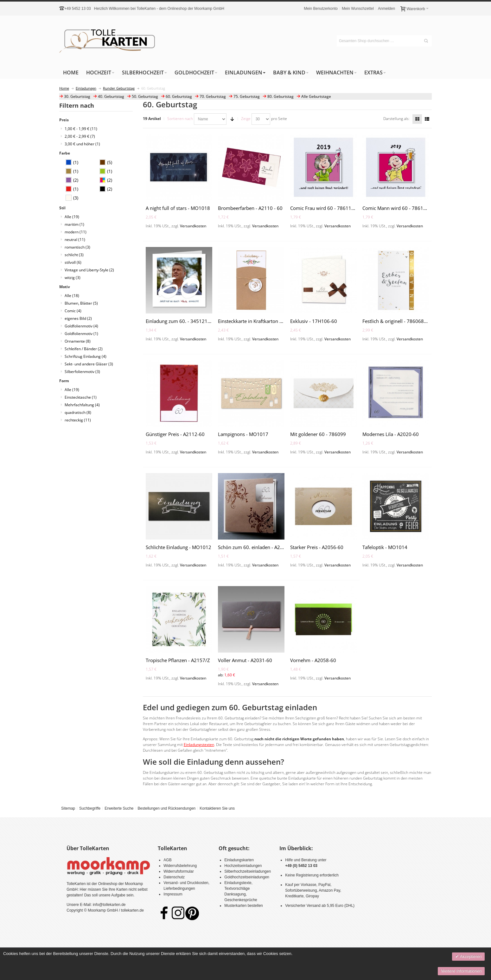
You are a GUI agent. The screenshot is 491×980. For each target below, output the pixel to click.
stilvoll (73, 262)
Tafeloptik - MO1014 (385, 547)
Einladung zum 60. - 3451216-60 (182, 321)
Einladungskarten (239, 860)
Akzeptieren (470, 956)
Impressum (173, 894)
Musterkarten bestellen (243, 906)
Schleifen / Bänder (84, 349)
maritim (74, 224)
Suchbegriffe (90, 808)
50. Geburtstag (145, 96)
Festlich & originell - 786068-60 (397, 321)
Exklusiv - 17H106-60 (314, 321)
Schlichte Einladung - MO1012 (179, 547)
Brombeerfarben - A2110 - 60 (250, 208)
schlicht (74, 255)
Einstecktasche (81, 397)
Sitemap (68, 808)
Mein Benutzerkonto (321, 9)
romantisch (77, 247)
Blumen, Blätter (81, 303)
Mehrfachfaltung (82, 405)
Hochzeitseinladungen (243, 866)
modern (76, 232)
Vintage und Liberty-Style (89, 270)
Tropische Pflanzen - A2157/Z (178, 660)
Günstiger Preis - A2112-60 (175, 434)
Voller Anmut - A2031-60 (245, 660)
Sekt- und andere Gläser (89, 364)
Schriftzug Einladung (86, 356)
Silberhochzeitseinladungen (248, 871)
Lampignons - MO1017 (243, 434)
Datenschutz (174, 877)
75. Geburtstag (247, 96)
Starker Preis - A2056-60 (317, 547)
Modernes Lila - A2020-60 (391, 434)
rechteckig (78, 420)
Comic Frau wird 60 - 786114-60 (326, 208)
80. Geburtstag (281, 96)
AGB (167, 860)
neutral (75, 240)
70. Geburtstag (213, 96)
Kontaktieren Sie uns (217, 808)
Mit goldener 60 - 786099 (318, 434)
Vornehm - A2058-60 (313, 660)
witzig (73, 278)
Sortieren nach (180, 119)
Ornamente (78, 341)
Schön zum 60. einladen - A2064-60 (257, 547)
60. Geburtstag (179, 96)
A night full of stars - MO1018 (178, 208)
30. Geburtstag (77, 96)
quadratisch (78, 412)
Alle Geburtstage (316, 96)
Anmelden (386, 9)
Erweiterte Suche (119, 808)
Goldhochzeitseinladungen (247, 877)
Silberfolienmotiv (82, 372)
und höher (82, 144)
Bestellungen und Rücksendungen (166, 808)
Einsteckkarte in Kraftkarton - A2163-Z (259, 321)
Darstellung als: (396, 119)
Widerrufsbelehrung (180, 866)
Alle (72, 217)
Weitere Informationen (461, 971)
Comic (73, 311)
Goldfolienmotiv (81, 326)
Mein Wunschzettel (358, 9)
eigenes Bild (78, 318)
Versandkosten (193, 226)
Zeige (246, 119)
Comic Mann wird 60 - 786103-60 (399, 208)
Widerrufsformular (179, 871)
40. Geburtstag (111, 96)
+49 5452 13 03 (78, 9)
